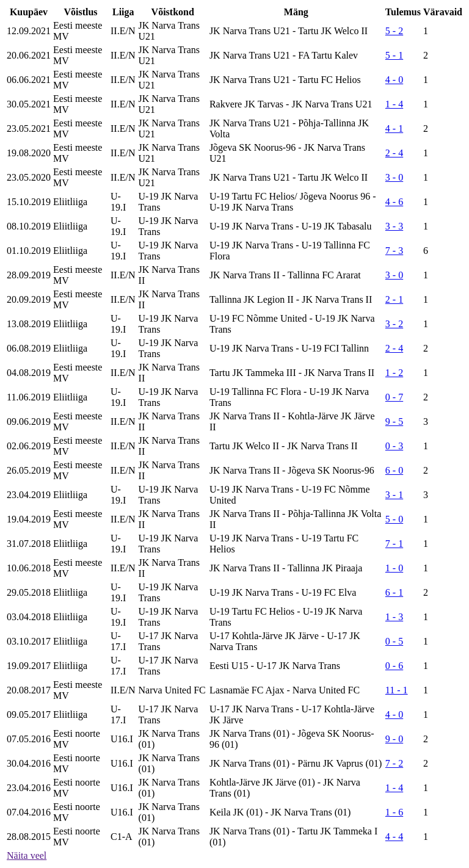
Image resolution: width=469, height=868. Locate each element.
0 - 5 (394, 641)
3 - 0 (394, 177)
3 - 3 (394, 226)
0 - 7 (394, 397)
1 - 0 (394, 568)
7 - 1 (394, 544)
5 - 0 (394, 519)
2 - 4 (394, 153)
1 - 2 (394, 373)
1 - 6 (394, 812)
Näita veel (27, 855)
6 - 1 (394, 592)
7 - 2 (394, 763)
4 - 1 (394, 128)
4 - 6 (394, 202)
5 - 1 (394, 55)
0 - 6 (394, 666)
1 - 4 (394, 104)
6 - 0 (394, 470)
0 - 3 (394, 446)
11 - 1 (397, 690)
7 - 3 (394, 251)
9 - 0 (394, 739)
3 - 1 (394, 495)
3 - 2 (394, 324)
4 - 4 (394, 837)
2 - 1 (394, 299)
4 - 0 (394, 80)
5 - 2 (394, 31)
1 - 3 (394, 617)
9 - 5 (394, 421)
